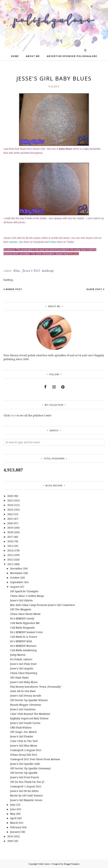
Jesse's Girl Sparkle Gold (25, 764)
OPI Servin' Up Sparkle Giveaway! (30, 768)
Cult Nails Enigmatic (23, 628)
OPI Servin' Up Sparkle (24, 773)
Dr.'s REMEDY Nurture (23, 646)
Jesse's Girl (31, 271)
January (15, 832)
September (17, 582)
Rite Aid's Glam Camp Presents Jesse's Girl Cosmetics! (43, 605)
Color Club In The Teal (24, 741)
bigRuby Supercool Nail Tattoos (29, 718)
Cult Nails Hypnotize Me (25, 623)
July (13, 805)
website (13, 242)
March (14, 823)
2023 (10, 510)
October (15, 578)
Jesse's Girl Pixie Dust (23, 664)
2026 (10, 496)
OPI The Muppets (21, 609)
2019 (10, 528)
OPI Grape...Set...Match (23, 732)
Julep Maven (18, 655)
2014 (10, 550)
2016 (10, 541)
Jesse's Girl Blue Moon (24, 746)
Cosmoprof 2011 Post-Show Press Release (35, 759)
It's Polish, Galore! (21, 659)
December (16, 568)
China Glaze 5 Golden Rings (27, 596)
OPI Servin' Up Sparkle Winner (29, 700)
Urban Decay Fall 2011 (24, 755)
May (13, 814)
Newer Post (14, 289)
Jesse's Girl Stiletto (21, 600)
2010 (10, 836)
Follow (53, 242)
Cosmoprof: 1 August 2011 (26, 786)
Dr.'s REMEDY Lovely (22, 618)
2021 (10, 519)
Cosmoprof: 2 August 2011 (26, 750)
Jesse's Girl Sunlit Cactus (25, 723)
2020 (10, 523)
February (16, 827)
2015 (10, 546)
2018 (10, 532)
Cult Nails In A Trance (24, 637)
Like (21, 242)
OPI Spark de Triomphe (24, 591)
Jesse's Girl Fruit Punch (25, 777)
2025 (10, 500)
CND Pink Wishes (21, 727)
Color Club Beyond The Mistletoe (30, 714)
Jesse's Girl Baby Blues (24, 682)
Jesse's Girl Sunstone (23, 709)
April (13, 818)
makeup (48, 271)
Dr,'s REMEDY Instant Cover (27, 632)
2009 (10, 841)
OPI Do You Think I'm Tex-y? (27, 782)
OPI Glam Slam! (19, 678)
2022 (10, 514)
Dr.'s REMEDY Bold (21, 641)
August (15, 587)
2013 (10, 555)
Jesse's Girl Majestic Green (26, 800)
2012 (10, 560)
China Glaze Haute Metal (25, 614)
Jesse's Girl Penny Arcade (26, 696)
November (16, 573)
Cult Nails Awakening (23, 650)
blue (17, 271)
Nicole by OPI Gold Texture (26, 796)
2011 (10, 564)
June (13, 809)
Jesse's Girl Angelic (22, 668)
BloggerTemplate (72, 864)
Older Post (94, 289)
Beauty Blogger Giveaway (26, 705)
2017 (10, 537)
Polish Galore (44, 864)
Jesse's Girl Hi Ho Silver (24, 791)
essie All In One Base (23, 691)
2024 (10, 505)
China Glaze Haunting (24, 673)
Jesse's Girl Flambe (22, 736)
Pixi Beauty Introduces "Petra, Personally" (36, 687)
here (13, 415)
